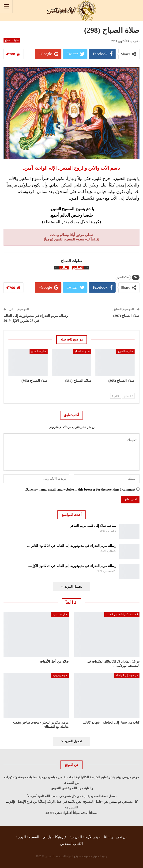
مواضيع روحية (60, 675)
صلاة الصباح (123, 277)
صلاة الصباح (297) (126, 316)
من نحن (122, 837)
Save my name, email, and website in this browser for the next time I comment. (80, 490)
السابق (128, 396)
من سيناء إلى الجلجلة (127, 675)
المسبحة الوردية (28, 837)
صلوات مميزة (60, 614)
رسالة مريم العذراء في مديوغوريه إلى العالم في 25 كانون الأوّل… (72, 566)
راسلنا (108, 837)
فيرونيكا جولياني (54, 837)
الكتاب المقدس (72, 844)
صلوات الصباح (12, 40)
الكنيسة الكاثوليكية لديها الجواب (122, 614)
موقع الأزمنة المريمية (85, 837)
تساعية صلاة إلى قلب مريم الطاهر (93, 526)
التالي (116, 396)
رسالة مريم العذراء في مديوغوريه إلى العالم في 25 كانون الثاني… (72, 546)
